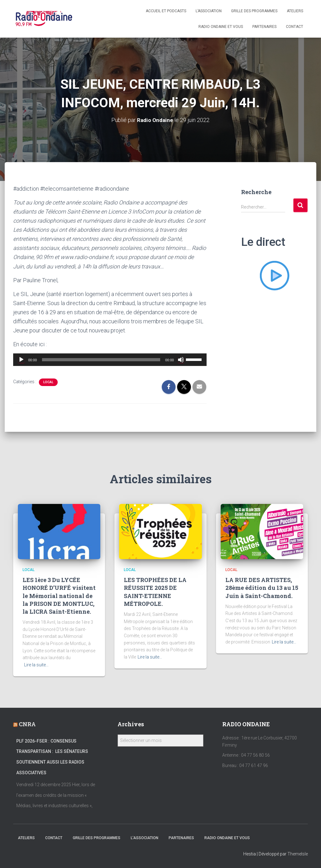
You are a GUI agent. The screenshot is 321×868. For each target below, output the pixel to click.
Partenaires (264, 27)
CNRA (27, 724)
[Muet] (181, 360)
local (48, 382)
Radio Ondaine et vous (221, 27)
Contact (295, 27)
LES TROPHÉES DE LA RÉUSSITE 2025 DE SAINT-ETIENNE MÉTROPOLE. (155, 592)
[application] (110, 360)
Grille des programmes (254, 11)
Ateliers (295, 11)
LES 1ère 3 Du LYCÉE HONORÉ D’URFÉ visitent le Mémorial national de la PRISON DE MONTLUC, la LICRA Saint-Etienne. (59, 596)
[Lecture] (21, 360)
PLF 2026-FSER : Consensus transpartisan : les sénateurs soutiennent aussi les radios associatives (52, 757)
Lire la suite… (36, 665)
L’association (209, 11)
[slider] (101, 360)
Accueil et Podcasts (166, 11)
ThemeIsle (298, 854)
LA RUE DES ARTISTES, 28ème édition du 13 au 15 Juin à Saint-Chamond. (262, 588)
